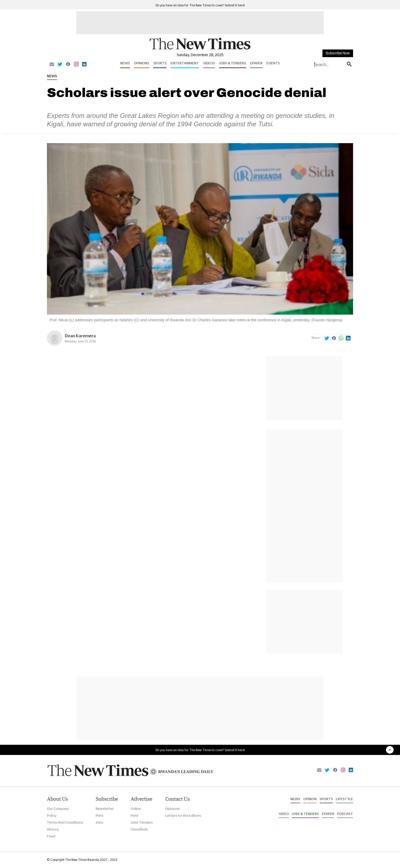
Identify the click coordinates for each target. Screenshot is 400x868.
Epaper (256, 63)
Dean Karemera (80, 336)
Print (99, 815)
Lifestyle (345, 799)
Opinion (310, 799)
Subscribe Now (338, 53)
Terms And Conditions (65, 822)
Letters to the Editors (183, 815)
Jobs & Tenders (233, 63)
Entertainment (185, 63)
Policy (52, 815)
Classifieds (139, 829)
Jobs (99, 822)
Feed (51, 836)
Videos (209, 63)
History (53, 829)
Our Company (58, 809)
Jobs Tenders (142, 822)
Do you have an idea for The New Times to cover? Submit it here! (200, 5)
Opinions (142, 63)
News (125, 63)
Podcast (345, 814)
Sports (160, 63)
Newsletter (105, 809)
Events (273, 63)
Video (284, 814)
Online (136, 809)
